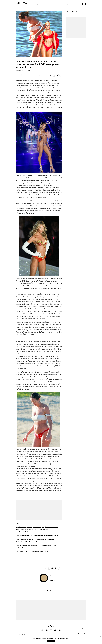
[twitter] (54, 75)
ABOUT (84, 626)
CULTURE (19, 628)
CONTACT (84, 628)
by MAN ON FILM (20, 70)
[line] (57, 75)
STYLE (19, 631)
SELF (18, 629)
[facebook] (51, 75)
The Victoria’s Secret (46, 556)
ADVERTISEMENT (82, 633)
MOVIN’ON (20, 626)
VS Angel (35, 556)
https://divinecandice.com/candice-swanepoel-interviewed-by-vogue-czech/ (38, 535)
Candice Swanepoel (25, 556)
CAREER (84, 631)
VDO (18, 633)
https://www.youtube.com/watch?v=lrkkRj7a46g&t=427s (32, 551)
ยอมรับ (51, 641)
